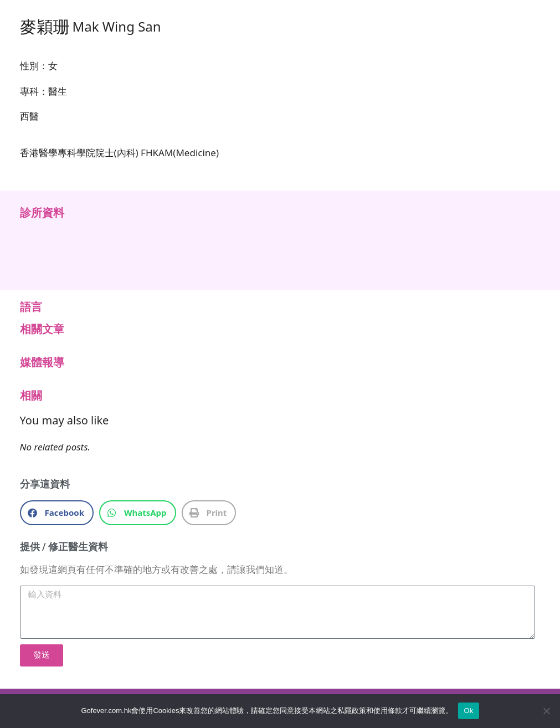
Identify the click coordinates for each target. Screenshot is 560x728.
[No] (546, 711)
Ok (468, 711)
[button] (57, 513)
